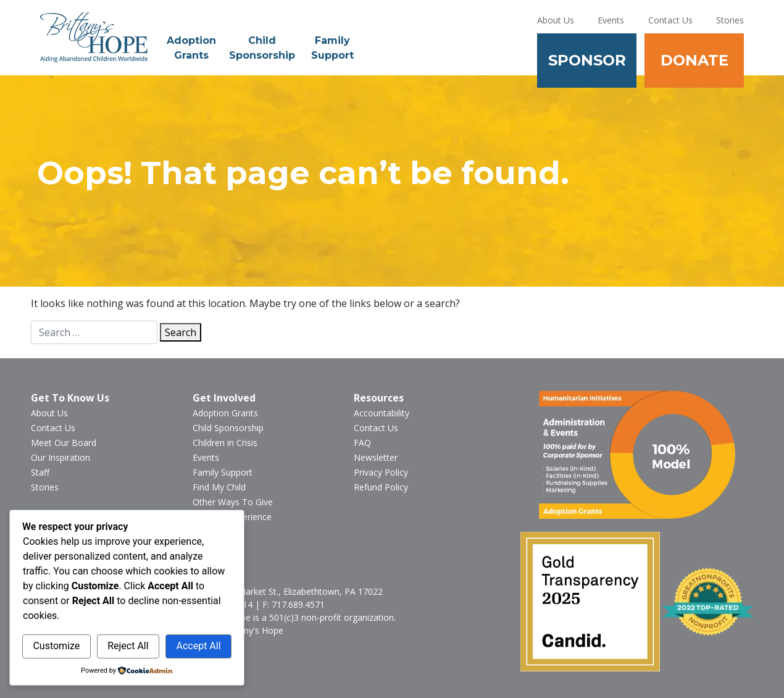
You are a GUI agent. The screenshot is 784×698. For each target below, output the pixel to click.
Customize (56, 646)
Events (611, 20)
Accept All (198, 646)
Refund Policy (381, 487)
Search (181, 332)
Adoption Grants (191, 48)
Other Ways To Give (233, 502)
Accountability (382, 413)
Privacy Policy (381, 472)
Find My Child (219, 487)
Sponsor (587, 60)
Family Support (332, 48)
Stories (730, 20)
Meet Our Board (64, 443)
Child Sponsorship (262, 48)
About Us (556, 20)
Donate (694, 60)
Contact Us (670, 20)
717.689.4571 (298, 604)
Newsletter (376, 457)
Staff (40, 472)
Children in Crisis (225, 443)
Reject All (128, 646)
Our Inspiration (60, 457)
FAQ (362, 443)
